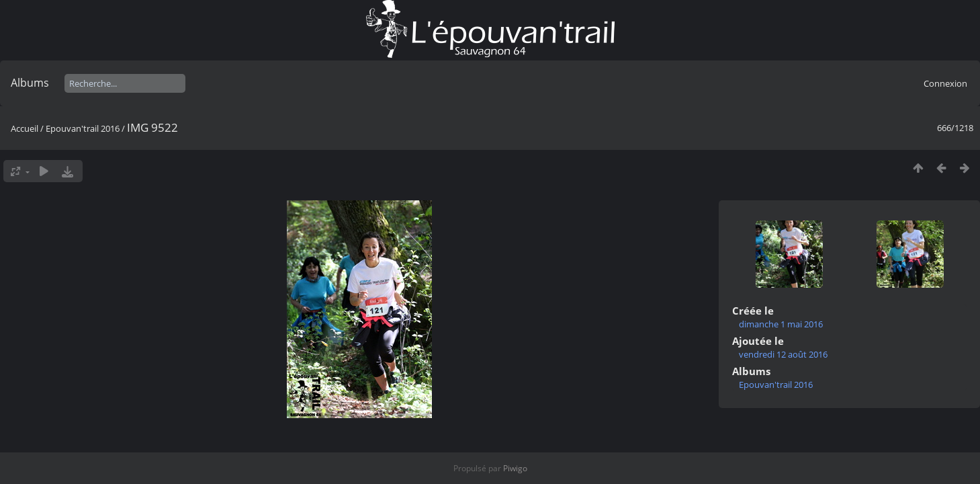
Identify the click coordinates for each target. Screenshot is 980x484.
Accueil (25, 128)
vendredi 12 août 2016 (783, 354)
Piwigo (515, 468)
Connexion (945, 83)
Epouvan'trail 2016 (83, 128)
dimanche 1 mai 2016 (781, 324)
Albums (30, 83)
